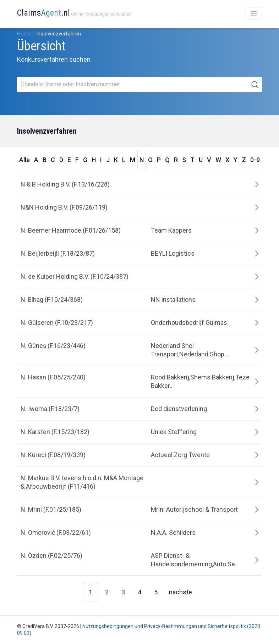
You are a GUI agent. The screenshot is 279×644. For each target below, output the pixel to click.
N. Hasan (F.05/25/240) (53, 377)
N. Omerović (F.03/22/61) (56, 532)
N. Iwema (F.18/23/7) (50, 409)
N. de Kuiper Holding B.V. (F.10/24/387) (75, 276)
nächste (180, 592)
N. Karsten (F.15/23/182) (55, 432)
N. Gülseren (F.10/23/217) (57, 323)
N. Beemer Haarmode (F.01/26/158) (71, 230)
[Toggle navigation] (254, 13)
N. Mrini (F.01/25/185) (51, 509)
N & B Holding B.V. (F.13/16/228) (65, 184)
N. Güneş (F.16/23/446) (53, 346)
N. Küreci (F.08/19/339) (53, 455)
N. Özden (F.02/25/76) (51, 556)
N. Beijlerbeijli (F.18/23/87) (58, 253)
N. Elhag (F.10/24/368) (52, 299)
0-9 (255, 160)
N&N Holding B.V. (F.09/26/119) (64, 207)
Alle (24, 160)
